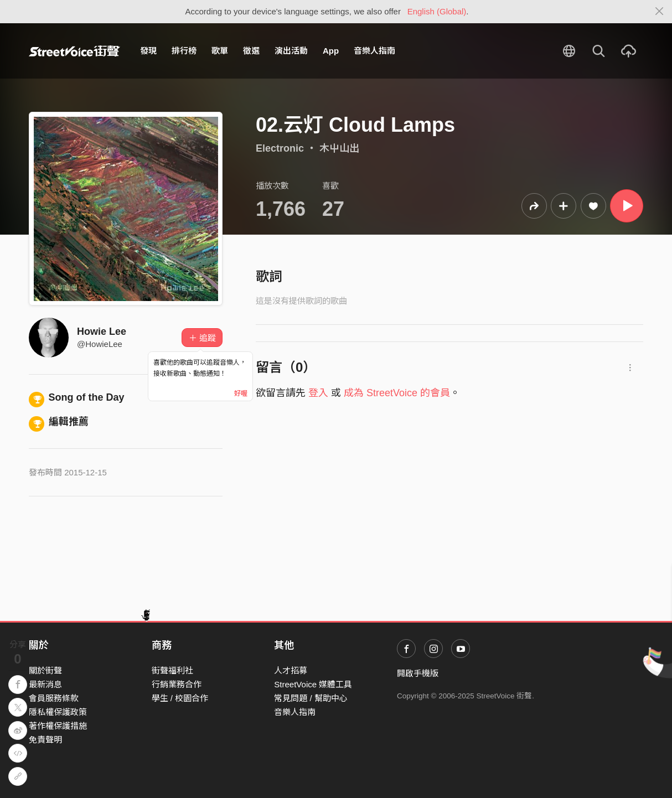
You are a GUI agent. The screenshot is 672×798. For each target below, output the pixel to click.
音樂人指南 (374, 51)
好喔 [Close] (241, 393)
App (331, 51)
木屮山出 (339, 148)
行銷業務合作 (177, 684)
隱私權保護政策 (58, 712)
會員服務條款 (54, 698)
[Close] (660, 12)
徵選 (251, 51)
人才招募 (291, 670)
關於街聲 (45, 670)
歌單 (220, 51)
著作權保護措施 (58, 726)
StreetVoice (74, 51)
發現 (148, 51)
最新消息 (45, 684)
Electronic (280, 148)
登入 (318, 393)
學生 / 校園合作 (180, 698)
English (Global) (437, 11)
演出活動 (291, 51)
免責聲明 (45, 740)
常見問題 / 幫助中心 (311, 698)
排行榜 (184, 51)
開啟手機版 (418, 673)
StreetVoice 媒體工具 (313, 684)
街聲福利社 (172, 670)
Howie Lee (102, 331)
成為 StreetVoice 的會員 (397, 393)
